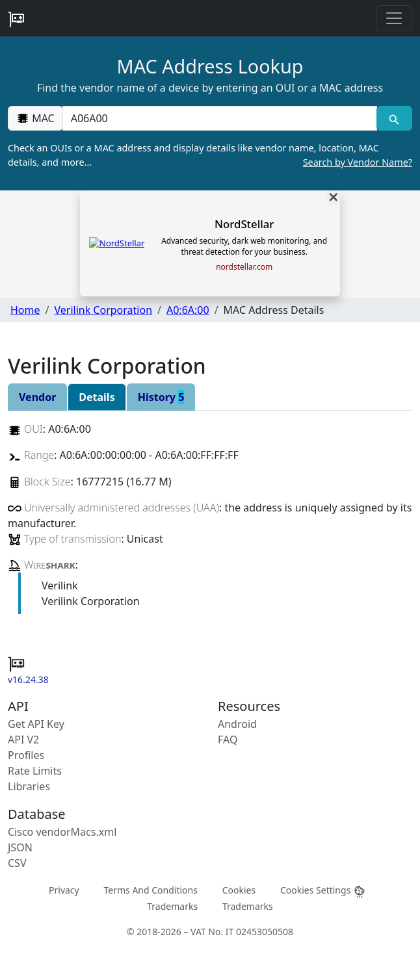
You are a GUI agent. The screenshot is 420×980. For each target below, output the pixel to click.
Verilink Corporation (103, 310)
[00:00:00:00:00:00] (220, 118)
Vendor (37, 397)
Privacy (64, 889)
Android (237, 724)
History (161, 397)
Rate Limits (35, 771)
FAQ (228, 740)
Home (25, 310)
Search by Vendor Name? (358, 162)
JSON (20, 847)
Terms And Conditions (150, 889)
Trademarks (172, 906)
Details (97, 397)
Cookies (239, 889)
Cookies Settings (323, 890)
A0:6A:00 (188, 310)
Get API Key (36, 724)
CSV (17, 863)
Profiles (26, 755)
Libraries (29, 786)
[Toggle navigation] (394, 18)
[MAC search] (394, 118)
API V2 (23, 740)
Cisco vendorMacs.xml (62, 832)
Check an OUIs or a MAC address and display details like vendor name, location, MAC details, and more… (210, 155)
